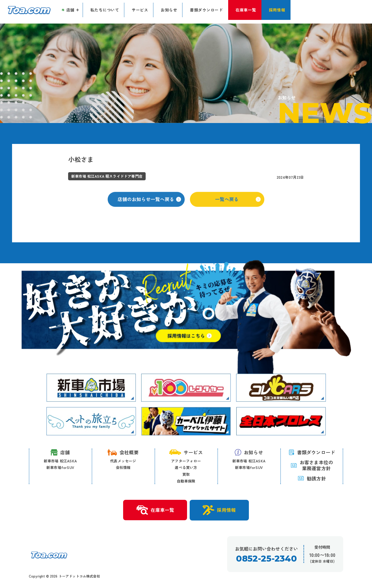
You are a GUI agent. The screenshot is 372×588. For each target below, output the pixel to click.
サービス (186, 453)
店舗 (60, 453)
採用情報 (220, 511)
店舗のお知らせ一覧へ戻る (150, 205)
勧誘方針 (312, 479)
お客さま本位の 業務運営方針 (312, 466)
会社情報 (123, 468)
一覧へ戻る (238, 205)
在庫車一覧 (154, 511)
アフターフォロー (186, 461)
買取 (186, 475)
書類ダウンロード (312, 453)
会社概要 (123, 453)
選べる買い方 (186, 468)
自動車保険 (186, 481)
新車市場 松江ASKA (60, 461)
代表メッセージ (123, 461)
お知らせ (249, 453)
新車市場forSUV (60, 468)
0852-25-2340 (266, 560)
